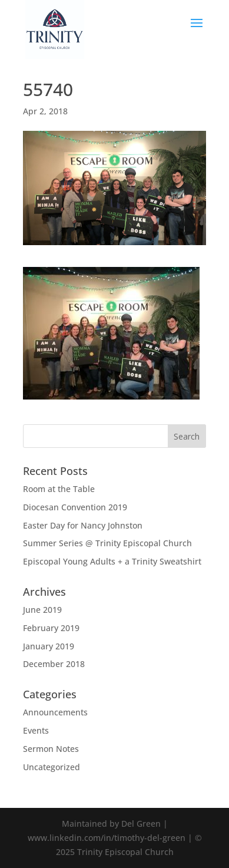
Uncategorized (52, 767)
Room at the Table (59, 489)
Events (36, 730)
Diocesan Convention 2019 (75, 507)
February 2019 (51, 628)
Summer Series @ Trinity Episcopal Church (107, 543)
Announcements (55, 712)
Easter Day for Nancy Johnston (83, 525)
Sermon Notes (51, 749)
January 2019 (49, 646)
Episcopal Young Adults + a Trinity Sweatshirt (112, 561)
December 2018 (54, 664)
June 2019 (42, 610)
